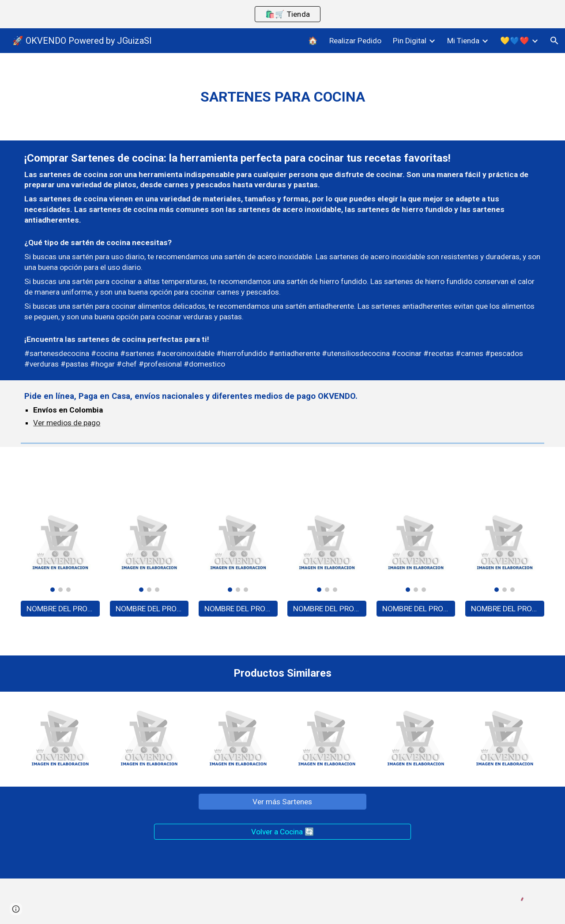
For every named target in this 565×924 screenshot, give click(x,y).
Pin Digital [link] (410, 41)
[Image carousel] (60, 548)
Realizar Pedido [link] (355, 41)
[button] (554, 41)
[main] (282, 97)
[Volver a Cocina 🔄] (282, 832)
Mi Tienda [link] (463, 41)
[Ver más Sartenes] (282, 802)
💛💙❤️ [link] (515, 41)
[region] (282, 14)
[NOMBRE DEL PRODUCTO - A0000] (60, 609)
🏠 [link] (313, 41)
